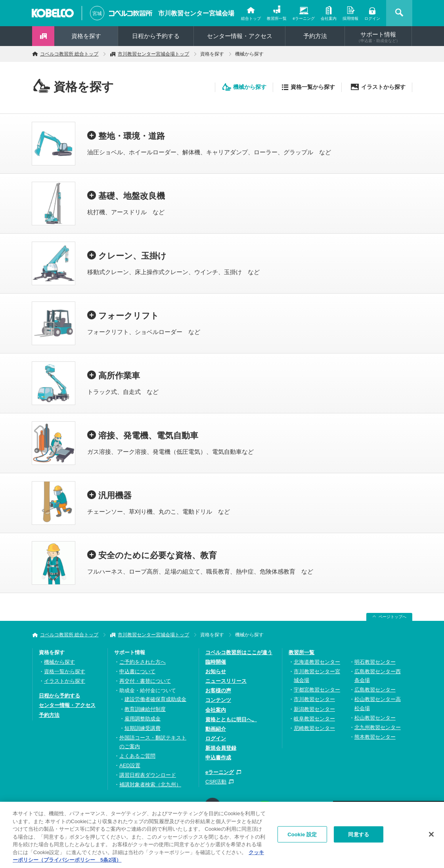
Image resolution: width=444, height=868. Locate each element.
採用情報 (350, 18)
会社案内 (329, 18)
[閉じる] (431, 837)
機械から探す (250, 87)
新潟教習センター (314, 709)
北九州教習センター (378, 727)
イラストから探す (383, 87)
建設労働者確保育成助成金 (155, 699)
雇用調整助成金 (143, 719)
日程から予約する (156, 36)
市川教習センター (314, 699)
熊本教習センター (375, 737)
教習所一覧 (277, 18)
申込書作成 (218, 758)
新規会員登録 (221, 748)
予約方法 (315, 36)
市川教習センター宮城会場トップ (153, 54)
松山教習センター (375, 718)
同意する (359, 838)
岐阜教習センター (314, 719)
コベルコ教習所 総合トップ (69, 54)
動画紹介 (216, 729)
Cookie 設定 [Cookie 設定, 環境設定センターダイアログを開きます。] (302, 838)
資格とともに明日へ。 (231, 719)
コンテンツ (218, 700)
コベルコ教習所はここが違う (239, 652)
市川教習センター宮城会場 (196, 13)
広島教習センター (375, 690)
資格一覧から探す (313, 87)
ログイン (372, 18)
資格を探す (86, 36)
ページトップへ (392, 617)
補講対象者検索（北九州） (150, 784)
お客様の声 (218, 690)
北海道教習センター (317, 662)
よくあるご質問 (137, 756)
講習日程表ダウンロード (148, 775)
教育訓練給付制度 (145, 709)
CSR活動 (216, 782)
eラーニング (304, 18)
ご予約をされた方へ (143, 662)
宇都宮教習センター (317, 690)
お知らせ (216, 671)
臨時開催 (216, 662)
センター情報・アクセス (240, 36)
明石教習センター (375, 662)
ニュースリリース (226, 681)
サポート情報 (378, 37)
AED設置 (130, 765)
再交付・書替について (145, 681)
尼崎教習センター (314, 728)
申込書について (137, 671)
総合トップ (251, 18)
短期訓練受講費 (143, 728)
